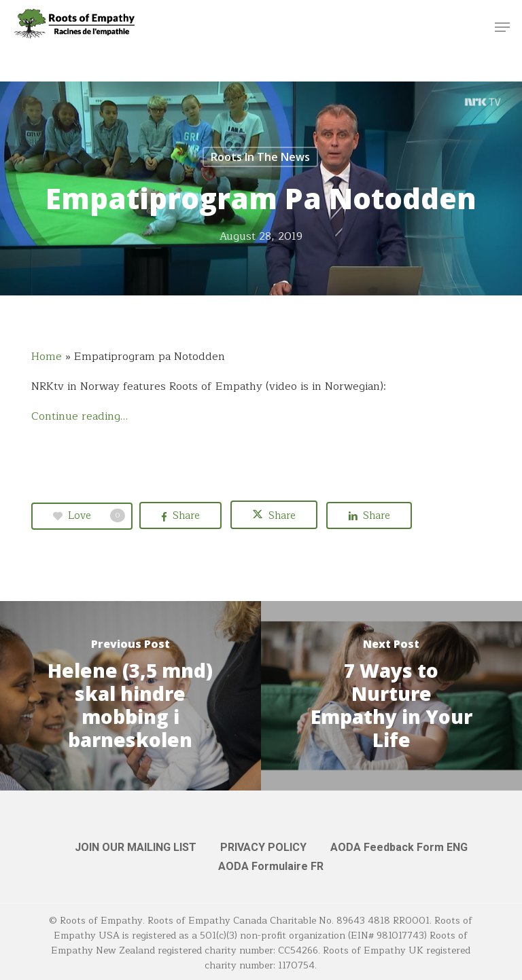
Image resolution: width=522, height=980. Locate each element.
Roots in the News (260, 157)
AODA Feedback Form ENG (399, 847)
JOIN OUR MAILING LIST (136, 847)
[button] (502, 27)
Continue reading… (80, 416)
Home (47, 357)
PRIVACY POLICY (263, 847)
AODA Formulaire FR (271, 866)
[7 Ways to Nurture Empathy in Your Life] (391, 696)
